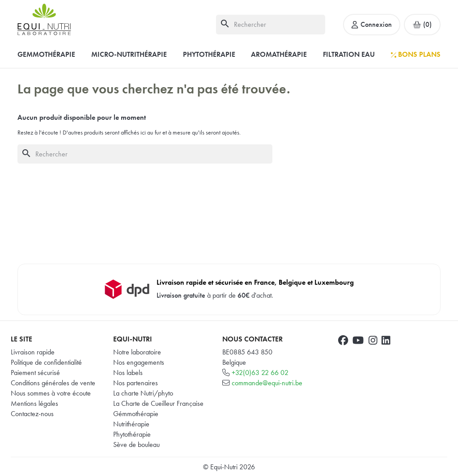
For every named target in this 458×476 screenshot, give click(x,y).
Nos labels (128, 373)
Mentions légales (34, 403)
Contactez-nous (32, 414)
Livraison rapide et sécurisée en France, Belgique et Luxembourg (255, 282)
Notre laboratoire (137, 352)
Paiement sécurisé (35, 373)
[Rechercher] (271, 24)
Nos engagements (139, 362)
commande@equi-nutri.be (267, 383)
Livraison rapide (33, 352)
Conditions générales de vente (53, 383)
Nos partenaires (136, 383)
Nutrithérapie (131, 424)
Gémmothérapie (136, 414)
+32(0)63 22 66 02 (260, 373)
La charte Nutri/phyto (143, 393)
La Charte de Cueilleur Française (158, 403)
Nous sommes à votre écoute (51, 393)
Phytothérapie (132, 434)
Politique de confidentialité (46, 362)
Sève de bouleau (136, 444)
